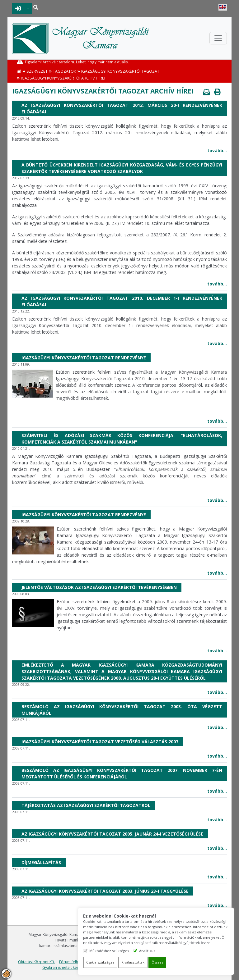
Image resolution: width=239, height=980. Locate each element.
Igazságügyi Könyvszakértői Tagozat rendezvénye (84, 358)
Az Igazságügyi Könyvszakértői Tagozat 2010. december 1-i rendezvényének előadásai (122, 301)
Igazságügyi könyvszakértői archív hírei (63, 78)
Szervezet (37, 71)
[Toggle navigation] (218, 38)
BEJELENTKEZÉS (18, 8)
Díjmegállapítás (41, 862)
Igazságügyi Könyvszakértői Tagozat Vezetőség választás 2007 (100, 742)
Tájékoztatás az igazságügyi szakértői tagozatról (86, 805)
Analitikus (148, 951)
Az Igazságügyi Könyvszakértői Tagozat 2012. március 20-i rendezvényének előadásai (122, 108)
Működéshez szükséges (110, 951)
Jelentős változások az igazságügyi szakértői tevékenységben (99, 587)
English (223, 7)
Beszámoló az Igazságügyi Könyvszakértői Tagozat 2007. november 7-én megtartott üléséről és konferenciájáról (122, 773)
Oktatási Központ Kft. (37, 962)
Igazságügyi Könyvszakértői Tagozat (120, 71)
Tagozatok (64, 71)
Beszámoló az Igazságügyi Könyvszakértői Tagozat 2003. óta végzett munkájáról (122, 710)
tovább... (217, 150)
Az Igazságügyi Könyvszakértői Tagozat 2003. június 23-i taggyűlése (105, 891)
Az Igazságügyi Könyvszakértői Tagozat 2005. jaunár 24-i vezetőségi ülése (112, 834)
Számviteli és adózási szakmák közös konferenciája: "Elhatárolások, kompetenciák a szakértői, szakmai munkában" (122, 439)
